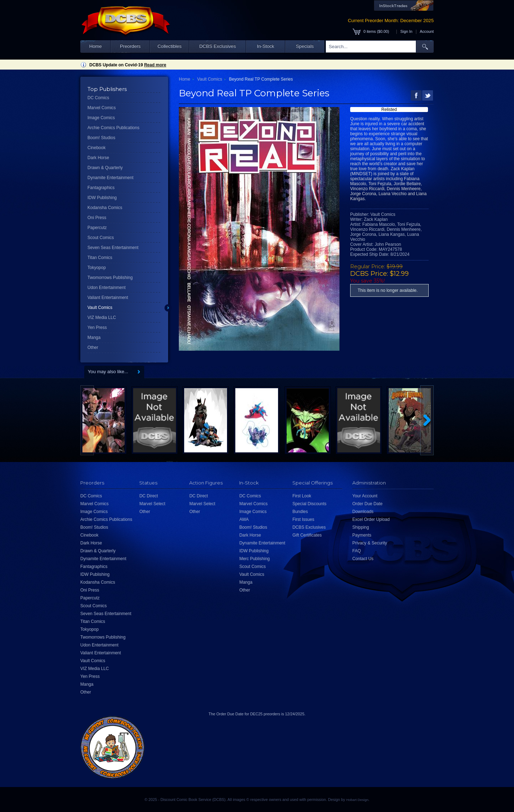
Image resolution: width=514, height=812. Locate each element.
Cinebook (97, 148)
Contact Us (363, 559)
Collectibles (169, 46)
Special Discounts (309, 504)
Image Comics (101, 118)
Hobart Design (357, 800)
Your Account (365, 496)
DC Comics (98, 98)
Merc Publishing (254, 559)
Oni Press (97, 218)
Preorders (130, 46)
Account (427, 31)
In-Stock (266, 46)
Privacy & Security (370, 543)
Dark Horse (98, 158)
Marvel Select (152, 504)
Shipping (361, 527)
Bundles (300, 512)
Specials (305, 46)
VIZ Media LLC (102, 318)
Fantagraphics (101, 188)
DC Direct (148, 496)
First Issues (303, 519)
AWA (244, 519)
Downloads (363, 512)
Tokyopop (97, 268)
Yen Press (97, 328)
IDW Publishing (102, 198)
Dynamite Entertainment (110, 178)
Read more (155, 65)
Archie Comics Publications (113, 128)
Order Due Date (367, 504)
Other (93, 347)
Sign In (407, 31)
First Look (302, 496)
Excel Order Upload (371, 519)
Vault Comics (100, 308)
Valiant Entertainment (108, 298)
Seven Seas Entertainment (113, 248)
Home (95, 46)
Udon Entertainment (107, 288)
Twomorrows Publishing (110, 278)
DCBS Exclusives (218, 46)
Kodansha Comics (105, 208)
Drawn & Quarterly (105, 168)
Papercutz (97, 228)
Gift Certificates (307, 535)
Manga (94, 338)
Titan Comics (100, 258)
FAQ (357, 551)
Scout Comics (101, 238)
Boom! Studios (101, 138)
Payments (362, 535)
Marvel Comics (102, 108)
